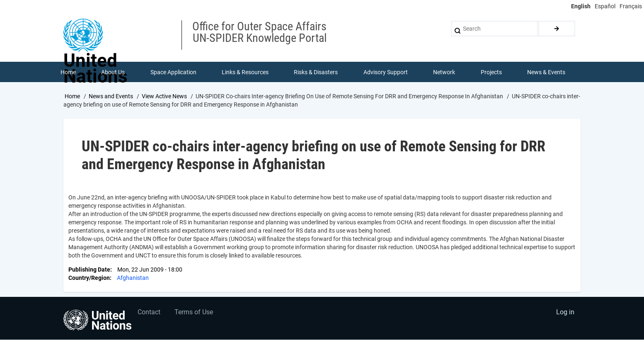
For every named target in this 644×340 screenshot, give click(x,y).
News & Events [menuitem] (547, 72)
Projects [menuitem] (491, 72)
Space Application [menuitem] (173, 72)
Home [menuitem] (68, 72)
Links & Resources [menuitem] (245, 72)
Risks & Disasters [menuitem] (316, 72)
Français (631, 6)
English (581, 6)
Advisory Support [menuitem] (386, 72)
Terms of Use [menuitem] (195, 313)
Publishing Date (89, 270)
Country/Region (89, 279)
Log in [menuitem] (565, 313)
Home (72, 97)
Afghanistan (133, 279)
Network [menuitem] (444, 72)
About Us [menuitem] (113, 72)
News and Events (111, 97)
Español (605, 6)
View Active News (164, 97)
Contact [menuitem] (149, 313)
